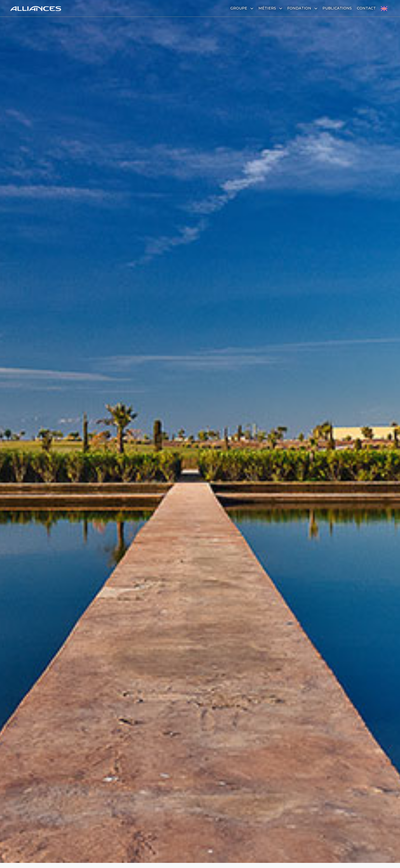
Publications (337, 8)
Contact (366, 8)
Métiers (270, 8)
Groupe (242, 8)
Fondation (302, 8)
